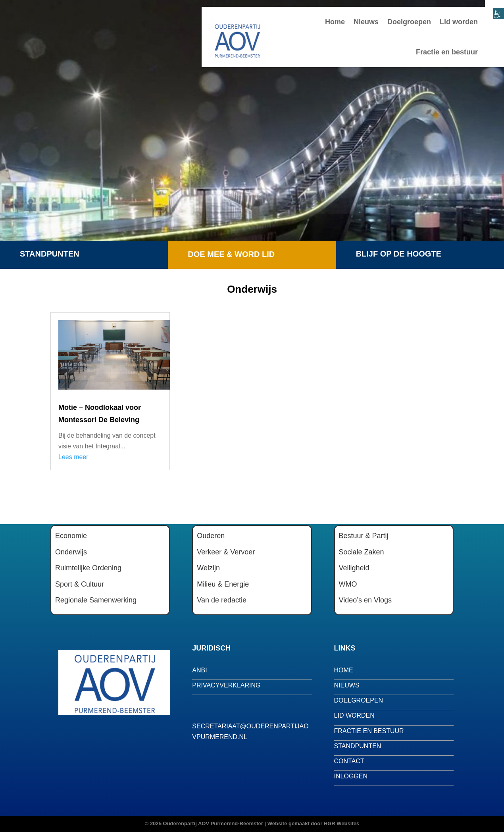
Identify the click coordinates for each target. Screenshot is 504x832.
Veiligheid (354, 568)
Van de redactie (222, 600)
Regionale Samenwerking (96, 600)
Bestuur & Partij (364, 536)
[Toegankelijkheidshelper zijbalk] (494, 10)
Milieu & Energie (223, 584)
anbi (199, 670)
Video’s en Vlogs (365, 600)
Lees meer (73, 457)
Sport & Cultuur (80, 584)
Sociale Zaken (362, 552)
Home (335, 22)
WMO (348, 584)
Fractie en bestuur (447, 52)
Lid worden (459, 22)
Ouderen (211, 536)
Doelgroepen (409, 22)
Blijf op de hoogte (399, 254)
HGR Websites (341, 823)
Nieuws (366, 22)
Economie (71, 536)
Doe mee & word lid (231, 254)
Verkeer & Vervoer (226, 552)
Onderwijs (71, 552)
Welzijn (208, 568)
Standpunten (50, 254)
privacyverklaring (226, 685)
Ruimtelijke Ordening (88, 568)
